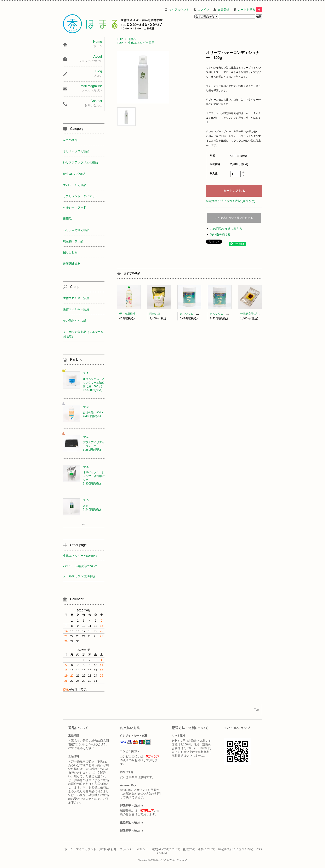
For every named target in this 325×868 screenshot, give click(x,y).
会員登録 (223, 10)
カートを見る (250, 10)
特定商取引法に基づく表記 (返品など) (231, 201)
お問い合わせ (108, 849)
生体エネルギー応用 (141, 43)
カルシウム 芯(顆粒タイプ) (197, 314)
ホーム (69, 849)
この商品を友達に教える (226, 229)
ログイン (203, 10)
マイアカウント (179, 10)
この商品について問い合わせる (234, 218)
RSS (259, 849)
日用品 (132, 39)
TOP (120, 39)
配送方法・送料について (199, 849)
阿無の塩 (155, 314)
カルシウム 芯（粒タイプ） (227, 314)
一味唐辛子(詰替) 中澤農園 (257, 314)
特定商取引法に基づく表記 (235, 849)
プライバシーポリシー (134, 849)
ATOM (163, 853)
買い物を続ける (220, 234)
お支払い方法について (166, 849)
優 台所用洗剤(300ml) (133, 314)
